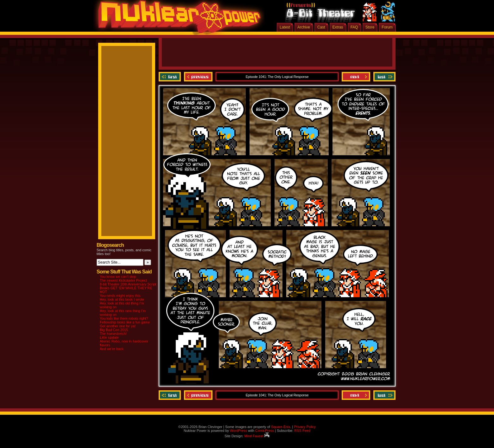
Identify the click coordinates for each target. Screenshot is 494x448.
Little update (109, 337)
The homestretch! (113, 334)
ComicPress (265, 431)
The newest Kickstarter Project (123, 280)
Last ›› (384, 77)
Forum (387, 27)
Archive (304, 27)
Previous (198, 77)
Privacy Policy (305, 427)
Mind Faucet (257, 436)
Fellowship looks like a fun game (125, 322)
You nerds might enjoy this (120, 296)
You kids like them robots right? (124, 318)
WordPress (238, 431)
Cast (321, 27)
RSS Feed (302, 431)
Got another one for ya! (118, 326)
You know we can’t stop (118, 277)
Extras (338, 27)
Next (356, 77)
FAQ (354, 27)
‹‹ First (171, 77)
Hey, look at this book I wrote (122, 299)
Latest (285, 27)
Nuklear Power (177, 19)
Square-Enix (281, 427)
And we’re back (112, 349)
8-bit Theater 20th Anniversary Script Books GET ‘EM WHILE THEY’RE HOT (128, 288)
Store (370, 27)
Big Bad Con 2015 (114, 330)
